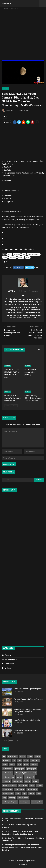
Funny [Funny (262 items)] (5, 765)
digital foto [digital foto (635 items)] (6, 760)
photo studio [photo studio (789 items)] (17, 781)
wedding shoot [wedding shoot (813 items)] (37, 802)
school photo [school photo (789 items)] (7, 789)
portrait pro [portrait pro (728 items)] (23, 785)
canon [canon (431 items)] (30, 756)
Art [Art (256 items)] (4, 756)
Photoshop (9, 664)
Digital (5, 257)
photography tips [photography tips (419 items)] (8, 777)
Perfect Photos (11, 660)
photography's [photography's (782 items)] (8, 773)
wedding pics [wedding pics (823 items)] (25, 802)
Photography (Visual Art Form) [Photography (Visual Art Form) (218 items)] (26, 773)
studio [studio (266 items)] (18, 794)
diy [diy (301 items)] (14, 760)
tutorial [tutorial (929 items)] (31, 794)
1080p (9, 254)
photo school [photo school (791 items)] (29, 777)
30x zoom (17, 254)
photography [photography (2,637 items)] (32, 769)
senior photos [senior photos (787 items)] (32, 789)
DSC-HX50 (13, 257)
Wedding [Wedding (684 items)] (12, 798)
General (8, 655)
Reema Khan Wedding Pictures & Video (12, 333)
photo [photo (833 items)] (26, 765)
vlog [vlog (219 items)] (4, 798)
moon (28, 257)
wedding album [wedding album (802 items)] (23, 798)
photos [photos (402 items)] (19, 777)
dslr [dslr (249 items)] (19, 760)
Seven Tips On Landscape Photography (28, 689)
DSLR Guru (6, 3)
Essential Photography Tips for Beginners (29, 699)
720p (24, 254)
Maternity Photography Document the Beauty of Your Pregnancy (27, 711)
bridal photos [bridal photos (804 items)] (12, 756)
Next (14, 406)
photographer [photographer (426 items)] (20, 769)
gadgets (21, 257)
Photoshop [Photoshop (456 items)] (6, 781)
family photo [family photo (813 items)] (35, 760)
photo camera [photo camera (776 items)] (8, 769)
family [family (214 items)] (26, 760)
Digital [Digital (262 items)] (38, 756)
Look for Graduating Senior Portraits (27, 720)
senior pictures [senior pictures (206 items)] (8, 794)
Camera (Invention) (34, 254)
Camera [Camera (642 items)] (22, 756)
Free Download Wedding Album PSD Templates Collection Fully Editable (22, 847)
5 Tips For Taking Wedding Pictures (26, 730)
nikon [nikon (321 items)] (19, 765)
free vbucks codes (12, 818)
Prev (8, 406)
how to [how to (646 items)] (12, 765)
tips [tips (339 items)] (25, 794)
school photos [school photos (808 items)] (20, 789)
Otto (7, 831)
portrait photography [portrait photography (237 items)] (10, 785)
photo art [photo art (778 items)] (34, 765)
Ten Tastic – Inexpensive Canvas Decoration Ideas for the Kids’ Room (21, 833)
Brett (7, 838)
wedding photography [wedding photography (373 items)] (10, 802)
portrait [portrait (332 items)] (36, 781)
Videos (5, 88)
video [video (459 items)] (39, 794)
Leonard (8, 825)
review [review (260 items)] (32, 785)
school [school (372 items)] (39, 785)
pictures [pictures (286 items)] (27, 781)
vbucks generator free (14, 845)
